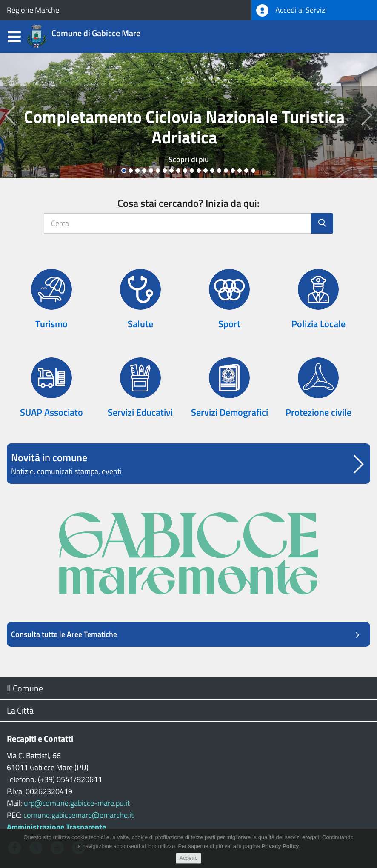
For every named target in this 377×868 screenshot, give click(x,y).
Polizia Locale (318, 324)
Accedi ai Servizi (291, 10)
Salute (140, 324)
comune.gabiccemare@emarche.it (79, 815)
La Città (20, 710)
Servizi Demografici (230, 412)
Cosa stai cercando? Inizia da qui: (188, 203)
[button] (9, 116)
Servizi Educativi (140, 412)
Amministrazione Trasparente (56, 827)
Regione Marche (33, 10)
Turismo (51, 324)
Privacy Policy (280, 846)
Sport (229, 324)
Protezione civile (318, 412)
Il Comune (25, 688)
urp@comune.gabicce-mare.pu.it (77, 803)
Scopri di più (189, 159)
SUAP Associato (51, 412)
